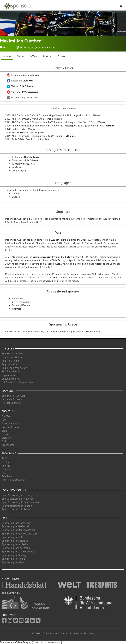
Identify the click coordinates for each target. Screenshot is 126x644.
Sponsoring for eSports (14, 562)
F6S (4, 441)
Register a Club (10, 364)
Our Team (7, 416)
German (16, 193)
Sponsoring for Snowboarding (18, 551)
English (16, 197)
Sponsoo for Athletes (13, 353)
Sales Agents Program (13, 480)
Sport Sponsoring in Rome (16, 509)
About (20, 56)
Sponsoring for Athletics (15, 544)
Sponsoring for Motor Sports (17, 523)
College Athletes (11, 379)
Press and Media (10, 423)
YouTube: (23, 92)
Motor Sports (27, 47)
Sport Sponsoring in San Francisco (20, 502)
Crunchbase (8, 445)
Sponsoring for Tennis (13, 559)
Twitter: (21, 86)
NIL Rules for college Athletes (18, 382)
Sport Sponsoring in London (17, 506)
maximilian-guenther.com (22, 98)
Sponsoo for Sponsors (13, 396)
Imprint (6, 466)
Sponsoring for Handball (15, 541)
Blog (4, 431)
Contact (62, 56)
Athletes (8, 348)
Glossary (6, 438)
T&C (4, 458)
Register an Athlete (12, 357)
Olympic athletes (11, 375)
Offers (34, 56)
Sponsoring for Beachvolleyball (19, 530)
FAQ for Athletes (11, 371)
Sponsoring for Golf (12, 537)
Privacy (5, 462)
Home (7, 56)
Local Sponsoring (14, 490)
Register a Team (10, 361)
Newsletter (8, 434)
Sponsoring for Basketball (16, 526)
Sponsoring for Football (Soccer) (19, 534)
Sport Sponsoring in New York (18, 499)
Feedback (7, 476)
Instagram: (23, 75)
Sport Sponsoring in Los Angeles (19, 495)
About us (8, 411)
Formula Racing (45, 47)
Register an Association (14, 368)
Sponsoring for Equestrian (16, 548)
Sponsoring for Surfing (14, 555)
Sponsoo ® (9, 453)
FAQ (4, 473)
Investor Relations (11, 427)
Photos (47, 56)
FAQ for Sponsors (11, 403)
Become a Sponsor (12, 399)
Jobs (4, 420)
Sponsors (8, 391)
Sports (7, 518)
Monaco (7, 47)
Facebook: (20, 81)
